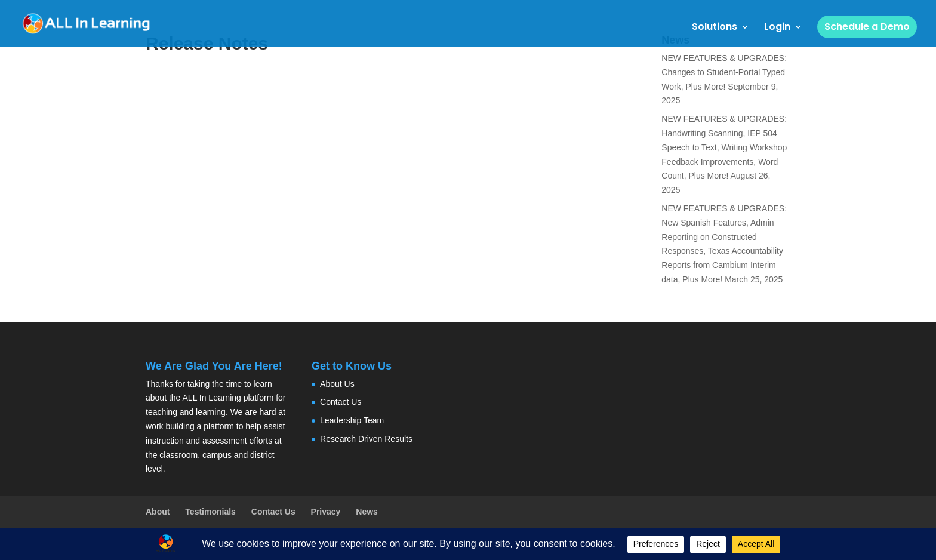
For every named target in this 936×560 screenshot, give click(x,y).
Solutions (715, 28)
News (367, 512)
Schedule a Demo (867, 27)
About (158, 512)
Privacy (326, 512)
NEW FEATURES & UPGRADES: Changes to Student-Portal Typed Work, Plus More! (724, 72)
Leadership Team (352, 420)
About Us (337, 384)
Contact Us (341, 402)
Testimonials (210, 512)
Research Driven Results (366, 439)
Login (777, 28)
